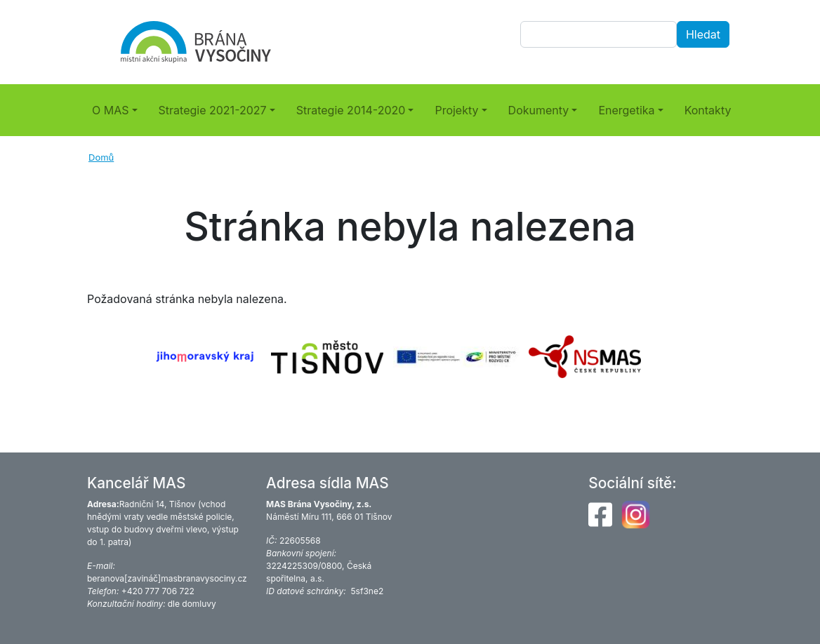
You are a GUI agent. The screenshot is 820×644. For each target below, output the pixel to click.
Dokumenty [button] (539, 110)
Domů (101, 157)
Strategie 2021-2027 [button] (213, 110)
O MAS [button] (111, 110)
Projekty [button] (456, 110)
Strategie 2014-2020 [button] (351, 110)
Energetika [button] (626, 110)
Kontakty (708, 110)
